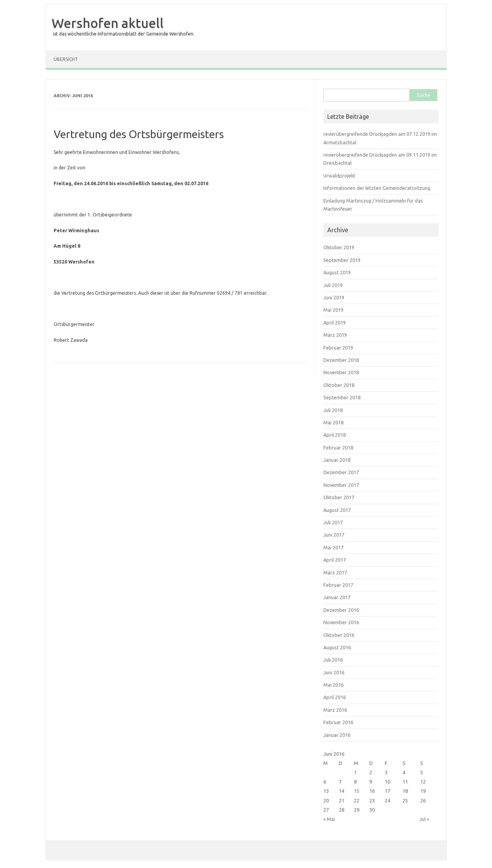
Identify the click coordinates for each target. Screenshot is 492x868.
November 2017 (341, 485)
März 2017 (335, 572)
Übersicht (66, 59)
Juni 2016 (334, 672)
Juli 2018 (333, 410)
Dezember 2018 (341, 360)
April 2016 (335, 697)
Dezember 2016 (341, 610)
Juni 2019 (334, 297)
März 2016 (335, 710)
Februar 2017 (338, 585)
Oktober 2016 (339, 635)
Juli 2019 (333, 285)
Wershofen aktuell (108, 23)
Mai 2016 (333, 685)
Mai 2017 (333, 547)
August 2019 (337, 272)
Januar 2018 (337, 460)
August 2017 (337, 510)
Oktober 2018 (339, 385)
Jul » (424, 819)
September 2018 (342, 397)
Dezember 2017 (341, 472)
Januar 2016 (337, 735)
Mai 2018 (333, 422)
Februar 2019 (338, 348)
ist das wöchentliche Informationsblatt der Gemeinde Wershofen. (124, 34)
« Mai (329, 819)
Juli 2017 (333, 522)
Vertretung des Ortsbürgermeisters (139, 134)
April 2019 (335, 323)
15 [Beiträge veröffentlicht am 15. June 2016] (357, 791)
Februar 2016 (338, 722)
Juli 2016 (333, 660)
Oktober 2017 (339, 497)
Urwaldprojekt (339, 176)
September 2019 (342, 260)
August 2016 (337, 647)
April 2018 (335, 435)
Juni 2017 (334, 535)
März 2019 (335, 335)
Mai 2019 (333, 310)
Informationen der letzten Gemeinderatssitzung (377, 188)
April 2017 (335, 560)
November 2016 (341, 622)
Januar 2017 (337, 597)
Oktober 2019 (339, 247)
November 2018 (341, 372)
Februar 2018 (338, 448)
